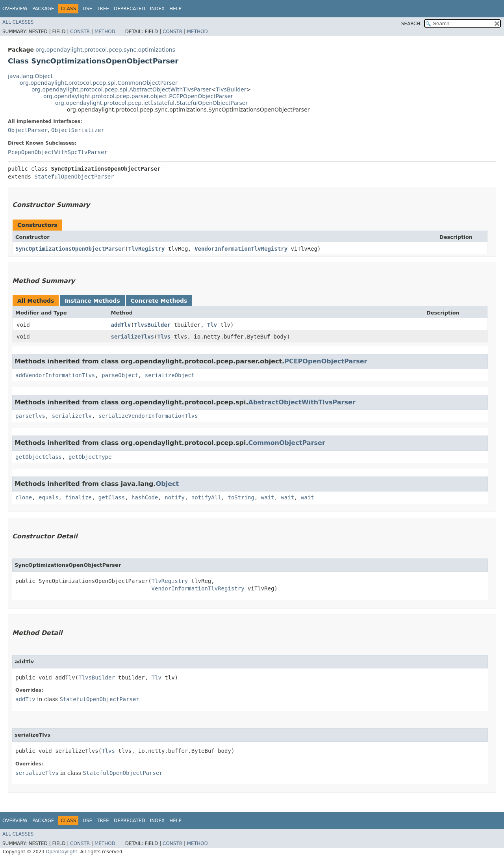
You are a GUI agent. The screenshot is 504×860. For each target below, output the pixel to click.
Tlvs (164, 337)
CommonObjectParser (287, 443)
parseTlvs (30, 416)
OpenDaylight (61, 852)
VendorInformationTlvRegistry (241, 249)
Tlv (212, 325)
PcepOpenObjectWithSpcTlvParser (58, 152)
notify (175, 497)
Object (168, 484)
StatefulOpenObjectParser (74, 177)
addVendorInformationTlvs (55, 375)
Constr (80, 32)
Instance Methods (92, 301)
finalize (78, 497)
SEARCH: (412, 24)
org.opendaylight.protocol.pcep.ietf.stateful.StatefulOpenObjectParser (151, 103)
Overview (15, 9)
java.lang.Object (30, 76)
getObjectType (90, 457)
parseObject (120, 375)
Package (43, 9)
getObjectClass (39, 457)
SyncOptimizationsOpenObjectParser (70, 249)
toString (241, 497)
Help (175, 9)
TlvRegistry (147, 249)
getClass (112, 497)
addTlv (121, 325)
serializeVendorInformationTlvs (148, 416)
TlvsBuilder (231, 89)
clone (24, 497)
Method (105, 32)
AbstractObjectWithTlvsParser (302, 402)
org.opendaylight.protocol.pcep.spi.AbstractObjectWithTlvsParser (121, 89)
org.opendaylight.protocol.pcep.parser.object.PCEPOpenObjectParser (138, 96)
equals (49, 497)
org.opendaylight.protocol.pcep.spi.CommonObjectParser (99, 83)
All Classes (18, 22)
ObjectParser (28, 130)
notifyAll (206, 497)
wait (268, 497)
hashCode (145, 497)
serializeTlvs (133, 337)
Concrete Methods (159, 301)
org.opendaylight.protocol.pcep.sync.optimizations (105, 50)
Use (87, 9)
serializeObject (170, 375)
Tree (103, 9)
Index (157, 9)
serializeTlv (72, 416)
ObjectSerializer (78, 130)
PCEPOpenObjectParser (326, 361)
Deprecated (130, 9)
